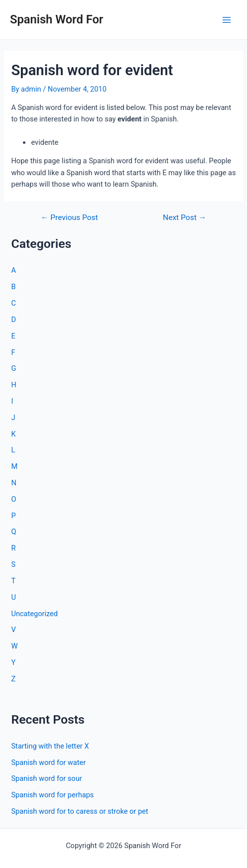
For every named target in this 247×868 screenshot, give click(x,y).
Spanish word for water (48, 762)
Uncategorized (34, 614)
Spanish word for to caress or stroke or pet (79, 811)
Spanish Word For (57, 19)
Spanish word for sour (46, 778)
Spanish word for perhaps (52, 795)
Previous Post (69, 218)
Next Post (185, 218)
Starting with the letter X (50, 746)
